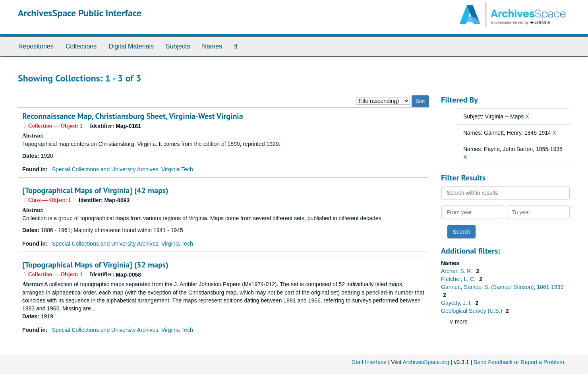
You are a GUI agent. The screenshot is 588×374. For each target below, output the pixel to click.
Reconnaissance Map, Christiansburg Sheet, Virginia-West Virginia (133, 116)
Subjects (178, 46)
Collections (81, 46)
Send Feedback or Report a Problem (519, 362)
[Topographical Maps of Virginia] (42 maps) (95, 190)
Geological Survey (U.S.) (472, 311)
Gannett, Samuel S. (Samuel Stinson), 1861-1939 (502, 287)
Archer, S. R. (457, 271)
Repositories (36, 46)
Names (212, 46)
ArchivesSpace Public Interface (80, 13)
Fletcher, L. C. (459, 279)
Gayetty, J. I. (457, 303)
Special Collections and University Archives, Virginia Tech (123, 169)
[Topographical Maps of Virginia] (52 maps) (95, 265)
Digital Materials (131, 46)
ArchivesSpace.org (426, 362)
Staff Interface (369, 362)
